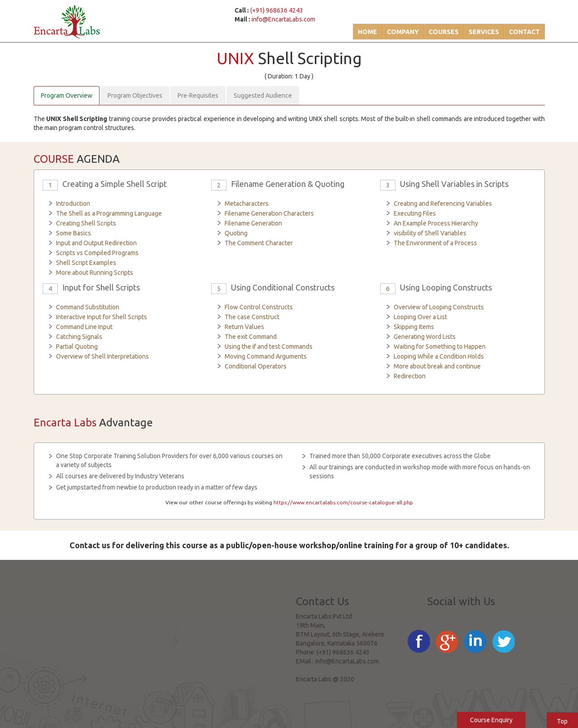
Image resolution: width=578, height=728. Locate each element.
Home (367, 32)
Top (562, 721)
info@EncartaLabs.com (283, 19)
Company (403, 32)
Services (484, 32)
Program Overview (67, 95)
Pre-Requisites (198, 95)
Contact (524, 32)
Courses (444, 32)
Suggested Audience (263, 95)
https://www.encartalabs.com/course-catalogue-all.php (343, 502)
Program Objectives (135, 95)
